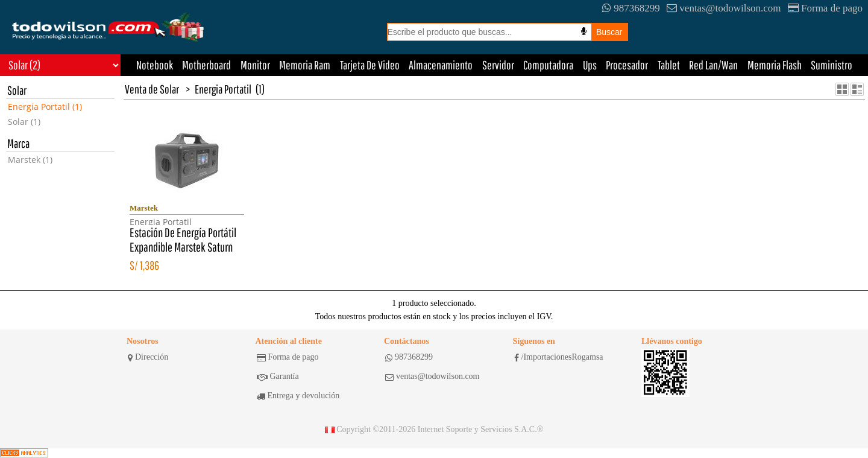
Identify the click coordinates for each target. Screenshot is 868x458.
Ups (590, 65)
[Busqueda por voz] (584, 31)
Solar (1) (24, 122)
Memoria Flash (775, 65)
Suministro (832, 65)
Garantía (278, 377)
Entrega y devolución (298, 396)
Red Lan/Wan (713, 65)
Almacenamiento (441, 65)
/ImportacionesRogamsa (559, 357)
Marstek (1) (30, 160)
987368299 (631, 8)
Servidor (498, 65)
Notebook (155, 65)
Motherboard (206, 65)
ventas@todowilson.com (724, 8)
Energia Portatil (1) (45, 107)
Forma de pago (825, 8)
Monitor (255, 65)
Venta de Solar (152, 89)
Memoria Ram (305, 65)
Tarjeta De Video (370, 65)
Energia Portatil (223, 89)
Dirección (148, 357)
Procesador (627, 65)
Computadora (548, 65)
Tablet (669, 65)
